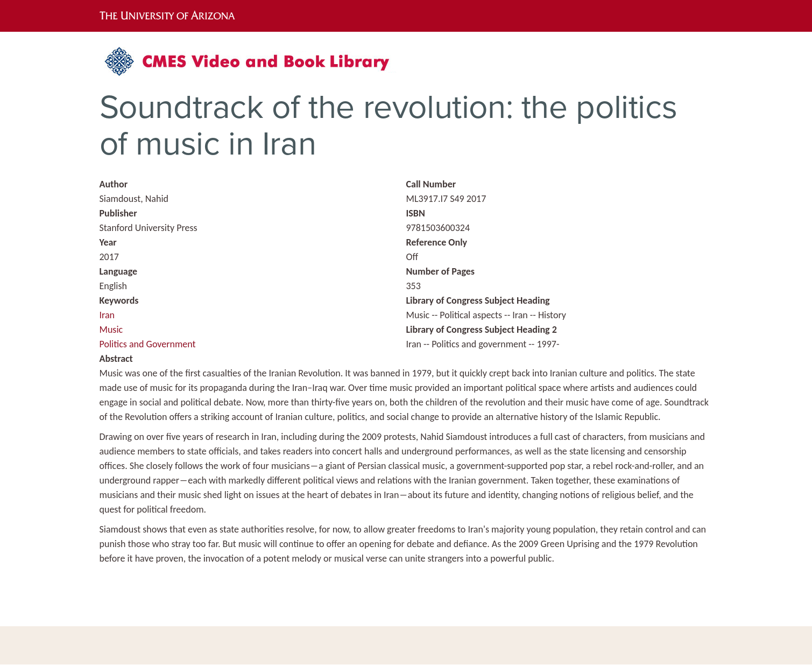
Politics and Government (148, 344)
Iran (107, 315)
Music (111, 330)
